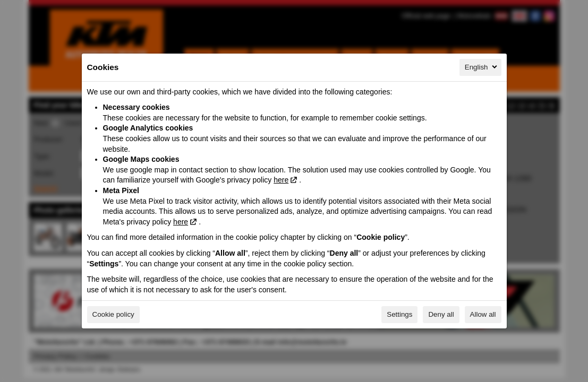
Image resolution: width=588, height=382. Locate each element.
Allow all (483, 314)
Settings (399, 314)
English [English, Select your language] (482, 67)
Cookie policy (113, 314)
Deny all (441, 314)
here (281, 180)
